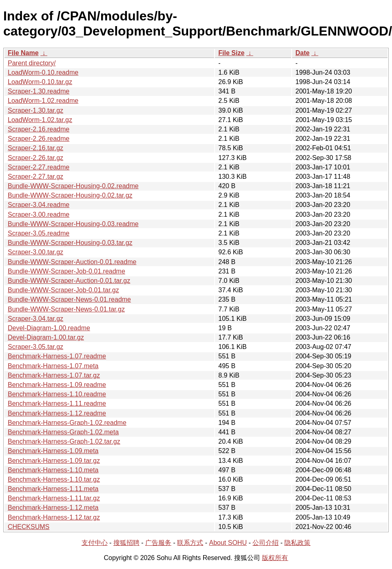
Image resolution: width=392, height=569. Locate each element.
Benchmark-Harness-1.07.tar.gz (54, 375)
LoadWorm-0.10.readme (43, 72)
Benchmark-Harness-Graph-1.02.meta (63, 432)
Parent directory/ (32, 63)
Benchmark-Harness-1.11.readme (57, 403)
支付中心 (95, 543)
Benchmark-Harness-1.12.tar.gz (54, 517)
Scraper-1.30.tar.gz (35, 110)
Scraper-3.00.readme (39, 214)
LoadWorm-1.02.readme (43, 101)
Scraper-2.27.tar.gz (35, 177)
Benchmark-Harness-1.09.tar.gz (54, 461)
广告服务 (158, 543)
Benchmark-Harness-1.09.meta (53, 451)
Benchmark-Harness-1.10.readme (57, 394)
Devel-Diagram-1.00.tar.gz (46, 337)
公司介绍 (266, 543)
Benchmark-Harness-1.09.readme (57, 385)
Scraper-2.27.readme (39, 167)
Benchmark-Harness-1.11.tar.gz (54, 498)
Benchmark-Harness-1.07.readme (57, 356)
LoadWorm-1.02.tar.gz (40, 120)
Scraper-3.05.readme (39, 233)
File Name (23, 53)
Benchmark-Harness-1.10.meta (53, 470)
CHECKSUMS (29, 527)
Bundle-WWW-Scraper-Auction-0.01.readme (72, 262)
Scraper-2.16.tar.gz (35, 148)
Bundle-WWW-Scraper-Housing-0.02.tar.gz (70, 195)
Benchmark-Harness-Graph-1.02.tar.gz (64, 441)
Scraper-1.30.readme (39, 91)
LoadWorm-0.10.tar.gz (40, 82)
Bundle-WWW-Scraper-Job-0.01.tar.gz (63, 290)
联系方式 (190, 543)
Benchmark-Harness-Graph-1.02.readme (67, 423)
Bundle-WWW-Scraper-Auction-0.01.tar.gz (69, 281)
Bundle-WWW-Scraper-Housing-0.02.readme (73, 186)
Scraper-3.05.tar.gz (35, 347)
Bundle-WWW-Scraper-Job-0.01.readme (66, 271)
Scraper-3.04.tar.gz (35, 319)
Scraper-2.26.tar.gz (35, 158)
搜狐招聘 (126, 543)
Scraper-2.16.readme (39, 129)
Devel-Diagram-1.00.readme (49, 328)
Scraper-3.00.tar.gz (35, 252)
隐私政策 (297, 543)
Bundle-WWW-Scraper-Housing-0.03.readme (73, 224)
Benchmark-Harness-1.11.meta (53, 489)
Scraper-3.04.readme (39, 205)
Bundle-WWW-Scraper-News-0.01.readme (69, 299)
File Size (231, 53)
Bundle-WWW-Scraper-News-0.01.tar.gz (66, 309)
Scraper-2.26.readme (39, 139)
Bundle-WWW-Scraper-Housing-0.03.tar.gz (70, 243)
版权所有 (275, 558)
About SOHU (228, 543)
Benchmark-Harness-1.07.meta (53, 366)
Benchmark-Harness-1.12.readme (57, 413)
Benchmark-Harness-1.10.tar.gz (54, 479)
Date (302, 53)
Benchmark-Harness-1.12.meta (53, 508)
